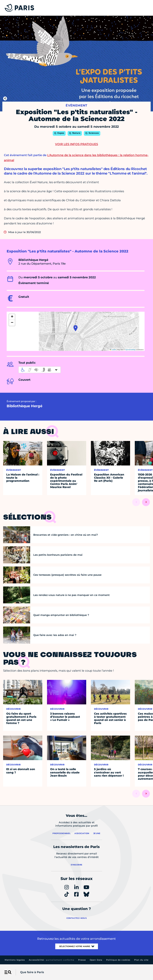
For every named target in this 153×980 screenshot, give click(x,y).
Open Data (96, 960)
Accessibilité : (52, 960)
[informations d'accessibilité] (40, 370)
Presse (82, 960)
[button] (76, 328)
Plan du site (141, 960)
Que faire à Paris (32, 972)
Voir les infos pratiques (76, 144)
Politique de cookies (118, 960)
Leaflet (113, 350)
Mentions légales (15, 960)
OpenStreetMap (130, 350)
